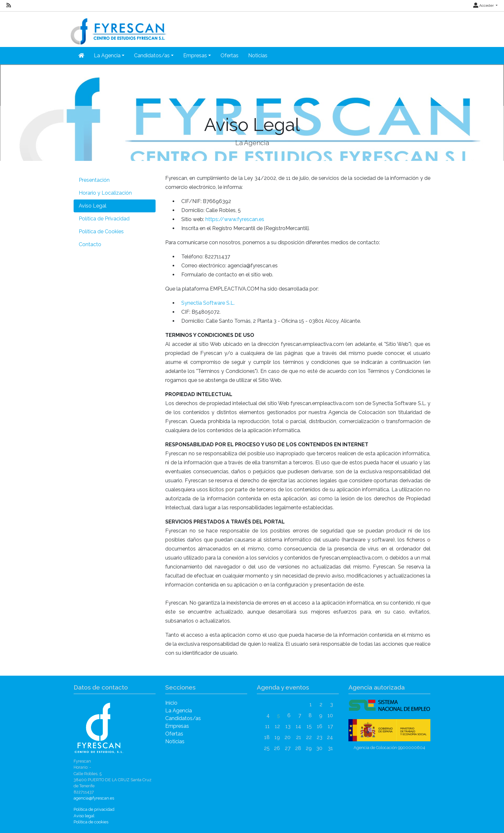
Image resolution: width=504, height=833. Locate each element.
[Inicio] (81, 56)
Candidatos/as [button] (152, 56)
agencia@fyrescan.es (94, 798)
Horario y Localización (105, 193)
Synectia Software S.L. (208, 303)
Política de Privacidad (104, 219)
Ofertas (230, 56)
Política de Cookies (101, 231)
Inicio (171, 703)
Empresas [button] (195, 56)
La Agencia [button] (107, 56)
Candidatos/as (183, 718)
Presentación (94, 180)
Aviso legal (84, 816)
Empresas (177, 726)
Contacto (90, 244)
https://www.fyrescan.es (235, 219)
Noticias (258, 56)
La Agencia (179, 711)
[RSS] (9, 5)
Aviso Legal (93, 206)
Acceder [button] (484, 5)
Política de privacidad (94, 809)
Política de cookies (91, 822)
